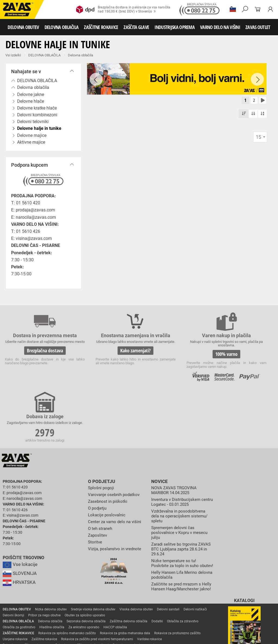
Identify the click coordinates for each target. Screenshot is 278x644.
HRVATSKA (20, 523)
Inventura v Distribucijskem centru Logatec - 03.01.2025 (178, 442)
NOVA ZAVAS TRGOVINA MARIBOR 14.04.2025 (175, 431)
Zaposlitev (98, 475)
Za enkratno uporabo (84, 575)
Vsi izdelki (13, 55)
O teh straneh (101, 468)
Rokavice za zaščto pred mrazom (27, 593)
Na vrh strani (259, 636)
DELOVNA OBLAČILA (62, 27)
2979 (243, 355)
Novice (159, 422)
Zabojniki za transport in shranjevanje (71, 617)
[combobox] (260, 139)
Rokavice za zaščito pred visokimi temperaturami (97, 587)
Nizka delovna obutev (51, 558)
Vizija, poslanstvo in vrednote (116, 489)
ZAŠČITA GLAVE (136, 27)
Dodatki (157, 569)
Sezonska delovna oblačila (86, 569)
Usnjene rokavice (15, 587)
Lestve (87, 623)
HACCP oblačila (115, 575)
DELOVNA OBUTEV (23, 27)
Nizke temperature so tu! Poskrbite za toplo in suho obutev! (176, 505)
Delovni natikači (195, 558)
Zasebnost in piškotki (108, 442)
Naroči (244, 609)
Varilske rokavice (149, 587)
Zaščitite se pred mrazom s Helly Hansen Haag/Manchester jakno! (182, 532)
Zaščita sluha (101, 611)
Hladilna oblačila (52, 575)
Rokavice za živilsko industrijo (103, 599)
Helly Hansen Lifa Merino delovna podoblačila (175, 519)
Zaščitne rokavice (44, 587)
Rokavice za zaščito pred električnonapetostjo (36, 605)
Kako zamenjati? (104, 359)
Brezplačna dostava (34, 359)
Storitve (95, 482)
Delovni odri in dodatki (112, 623)
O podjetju (100, 422)
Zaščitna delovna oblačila (129, 569)
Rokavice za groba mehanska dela (125, 581)
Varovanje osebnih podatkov (115, 435)
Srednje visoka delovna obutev (93, 558)
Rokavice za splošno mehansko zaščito (67, 581)
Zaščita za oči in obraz (47, 611)
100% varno (173, 354)
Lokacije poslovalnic (108, 455)
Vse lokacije (20, 505)
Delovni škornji (13, 563)
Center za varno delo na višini (116, 462)
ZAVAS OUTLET (258, 27)
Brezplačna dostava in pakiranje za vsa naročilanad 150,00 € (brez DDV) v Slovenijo (123, 9)
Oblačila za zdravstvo (183, 569)
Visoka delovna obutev (136, 558)
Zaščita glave (125, 611)
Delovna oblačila (80, 55)
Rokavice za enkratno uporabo (135, 593)
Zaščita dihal (77, 611)
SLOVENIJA (20, 514)
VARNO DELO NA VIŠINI (220, 27)
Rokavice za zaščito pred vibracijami (82, 593)
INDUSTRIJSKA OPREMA (175, 27)
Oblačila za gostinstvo (19, 575)
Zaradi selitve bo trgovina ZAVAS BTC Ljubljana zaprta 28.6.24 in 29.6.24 (179, 488)
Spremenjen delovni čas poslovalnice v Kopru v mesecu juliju (181, 472)
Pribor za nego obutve (44, 563)
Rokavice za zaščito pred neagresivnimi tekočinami (40, 599)
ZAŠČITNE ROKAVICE (101, 27)
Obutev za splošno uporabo (85, 563)
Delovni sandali (168, 558)
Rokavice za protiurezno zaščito (177, 581)
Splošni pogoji (102, 428)
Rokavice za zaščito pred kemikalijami (157, 599)
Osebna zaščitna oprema (60, 623)
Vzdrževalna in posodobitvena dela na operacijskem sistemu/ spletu (181, 456)
